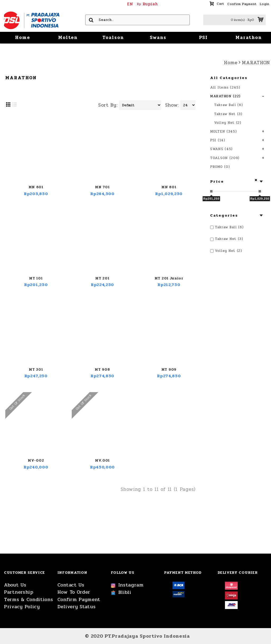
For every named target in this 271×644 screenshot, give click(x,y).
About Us (15, 585)
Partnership (19, 592)
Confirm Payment (79, 600)
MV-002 (36, 461)
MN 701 (102, 187)
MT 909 (169, 370)
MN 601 (36, 187)
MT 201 (102, 278)
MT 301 (36, 370)
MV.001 (102, 461)
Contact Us (71, 585)
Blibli (121, 593)
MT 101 (36, 278)
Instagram (127, 585)
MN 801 (169, 187)
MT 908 (102, 370)
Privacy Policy (22, 607)
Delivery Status (77, 607)
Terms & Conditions (29, 600)
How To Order (74, 592)
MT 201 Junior (169, 278)
